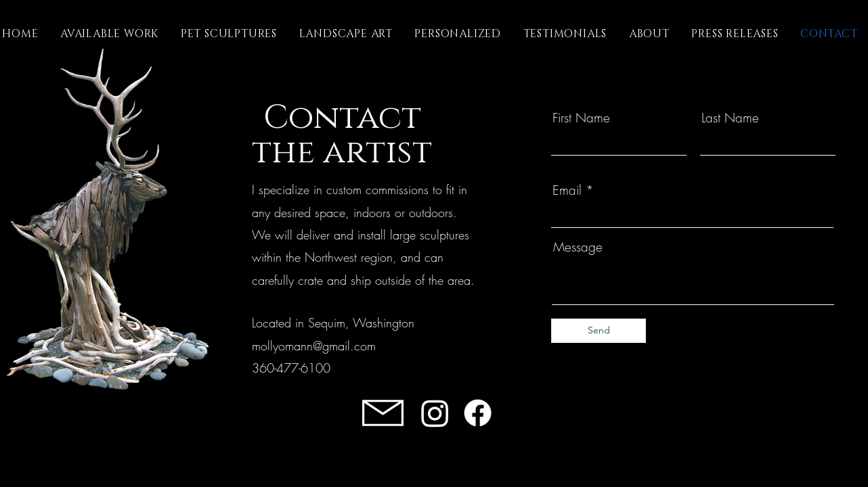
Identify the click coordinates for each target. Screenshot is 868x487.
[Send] (599, 331)
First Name (581, 118)
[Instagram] (435, 413)
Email (567, 190)
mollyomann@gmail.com (314, 346)
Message (578, 247)
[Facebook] (478, 413)
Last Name (730, 118)
